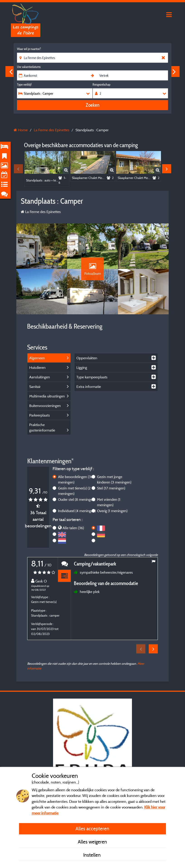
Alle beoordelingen (75, 479)
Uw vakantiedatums (29, 67)
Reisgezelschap (101, 84)
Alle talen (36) (73, 528)
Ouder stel (77, 499)
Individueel (77, 511)
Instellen (92, 855)
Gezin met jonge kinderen (114, 479)
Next (174, 72)
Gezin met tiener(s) (74, 491)
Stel (111, 488)
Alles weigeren (92, 842)
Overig (112, 511)
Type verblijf (24, 84)
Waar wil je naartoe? (29, 49)
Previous (11, 72)
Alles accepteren (92, 828)
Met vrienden (109, 502)
